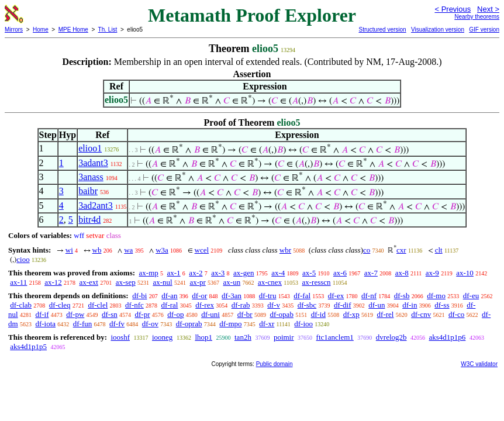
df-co (456, 314)
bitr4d (89, 220)
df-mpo (230, 324)
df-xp (351, 314)
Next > (488, 9)
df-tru (268, 296)
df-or (199, 296)
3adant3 (93, 163)
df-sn (110, 314)
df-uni (210, 314)
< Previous (453, 9)
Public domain (275, 364)
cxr (401, 250)
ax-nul (162, 282)
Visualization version (438, 30)
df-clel (98, 305)
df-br (245, 314)
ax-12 (53, 282)
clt (439, 250)
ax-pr (197, 282)
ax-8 (402, 273)
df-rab (241, 305)
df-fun (83, 324)
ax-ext (88, 282)
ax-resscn (316, 282)
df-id (318, 314)
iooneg (162, 337)
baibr (88, 191)
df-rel (386, 314)
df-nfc (134, 305)
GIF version (484, 30)
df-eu (471, 296)
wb (97, 250)
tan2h (243, 337)
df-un (377, 305)
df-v (274, 305)
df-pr (143, 314)
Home (41, 30)
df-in (410, 305)
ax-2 (196, 273)
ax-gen (244, 273)
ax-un (232, 282)
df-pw (75, 314)
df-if (42, 314)
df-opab (281, 314)
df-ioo (303, 324)
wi (69, 250)
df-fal (302, 296)
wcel (202, 250)
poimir (284, 337)
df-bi (139, 296)
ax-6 (340, 273)
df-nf (369, 296)
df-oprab (189, 324)
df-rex (205, 305)
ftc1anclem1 (335, 337)
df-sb (402, 296)
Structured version (382, 30)
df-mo (436, 296)
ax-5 (309, 273)
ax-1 (174, 273)
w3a (162, 250)
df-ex (336, 296)
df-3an (232, 296)
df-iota (45, 324)
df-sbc (307, 305)
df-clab (21, 305)
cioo (23, 259)
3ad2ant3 (96, 206)
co (367, 250)
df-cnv (421, 314)
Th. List (108, 30)
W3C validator (479, 364)
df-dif (343, 305)
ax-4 (278, 273)
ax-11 (18, 282)
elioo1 (90, 148)
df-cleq (60, 305)
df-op (175, 314)
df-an (169, 296)
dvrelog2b (391, 337)
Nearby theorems (477, 17)
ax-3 (218, 273)
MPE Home (73, 30)
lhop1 (203, 337)
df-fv (117, 324)
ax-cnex (270, 282)
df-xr (267, 324)
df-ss (442, 305)
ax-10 (465, 273)
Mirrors (14, 30)
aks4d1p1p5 (28, 346)
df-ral (170, 305)
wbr (285, 250)
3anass (91, 177)
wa (128, 250)
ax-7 (371, 273)
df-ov (150, 324)
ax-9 (432, 273)
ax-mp (149, 273)
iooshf (120, 337)
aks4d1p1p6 (448, 337)
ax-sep (126, 282)
